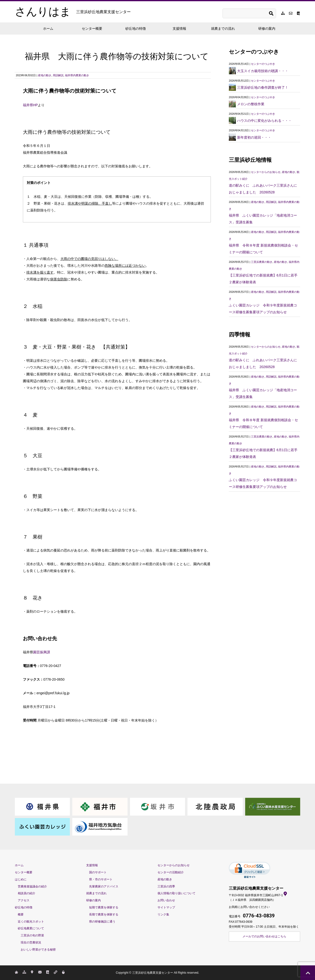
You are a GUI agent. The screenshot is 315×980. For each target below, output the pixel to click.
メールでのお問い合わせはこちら (264, 936)
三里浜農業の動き (262, 262)
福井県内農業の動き (77, 75)
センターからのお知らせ (266, 172)
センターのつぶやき (263, 64)
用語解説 (58, 75)
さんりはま (73, 12)
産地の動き (45, 75)
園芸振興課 (42, 652)
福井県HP (30, 105)
